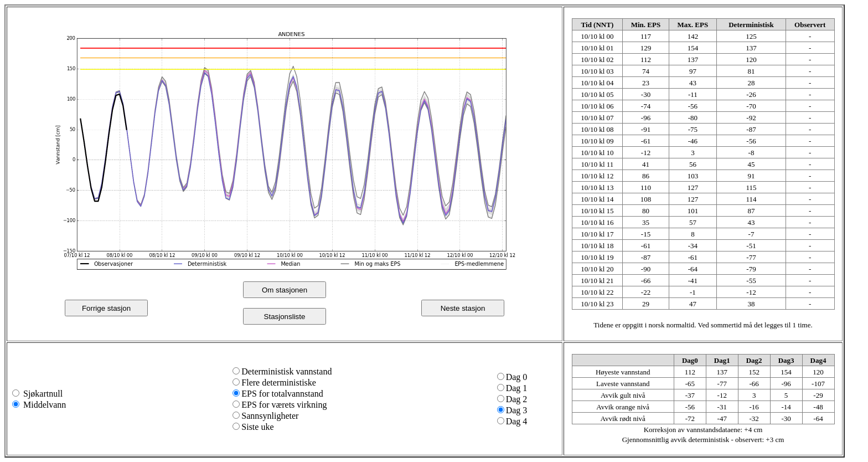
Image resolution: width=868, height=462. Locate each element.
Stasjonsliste (285, 317)
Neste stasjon (463, 308)
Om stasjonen (285, 290)
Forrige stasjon (106, 308)
